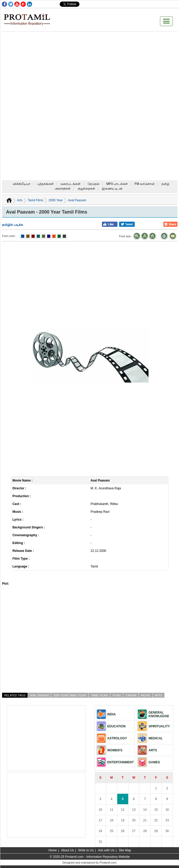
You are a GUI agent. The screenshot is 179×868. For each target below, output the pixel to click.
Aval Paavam (39, 695)
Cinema (131, 695)
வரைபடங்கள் (70, 184)
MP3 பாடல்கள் (117, 184)
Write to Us (86, 850)
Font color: (9, 236)
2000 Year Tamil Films (70, 695)
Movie (146, 695)
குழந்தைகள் (86, 189)
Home (53, 850)
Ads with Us (106, 850)
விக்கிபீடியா (21, 184)
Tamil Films (35, 200)
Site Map (125, 850)
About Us (67, 850)
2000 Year (55, 200)
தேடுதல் (94, 184)
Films (117, 695)
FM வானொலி (145, 184)
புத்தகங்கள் (45, 184)
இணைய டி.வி (112, 189)
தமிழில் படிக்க (13, 225)
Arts (20, 200)
